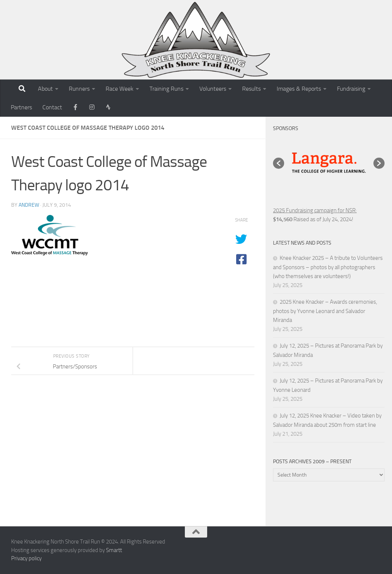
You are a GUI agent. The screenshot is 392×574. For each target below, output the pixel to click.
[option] (329, 163)
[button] (279, 163)
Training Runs (166, 89)
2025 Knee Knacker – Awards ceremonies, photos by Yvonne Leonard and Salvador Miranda (325, 311)
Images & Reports (299, 89)
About (45, 89)
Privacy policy (26, 558)
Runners (79, 89)
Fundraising (351, 89)
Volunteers (213, 89)
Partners (21, 107)
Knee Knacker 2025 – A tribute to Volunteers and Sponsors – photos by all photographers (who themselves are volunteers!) (328, 267)
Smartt (114, 550)
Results (251, 89)
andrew (29, 205)
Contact (52, 107)
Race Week (120, 89)
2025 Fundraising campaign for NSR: (315, 210)
